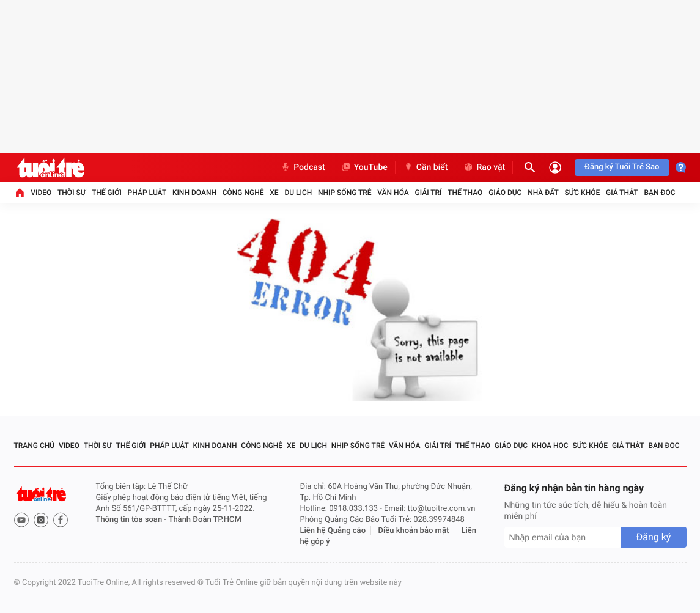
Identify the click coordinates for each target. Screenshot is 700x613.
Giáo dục (505, 193)
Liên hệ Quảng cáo (333, 531)
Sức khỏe (583, 193)
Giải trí (429, 193)
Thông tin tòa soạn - (132, 520)
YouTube (364, 167)
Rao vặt (484, 167)
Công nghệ (243, 193)
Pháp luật (147, 193)
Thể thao (465, 193)
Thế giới (107, 193)
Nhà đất (543, 193)
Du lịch (298, 193)
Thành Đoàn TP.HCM (205, 520)
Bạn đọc (660, 193)
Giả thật (622, 193)
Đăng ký (654, 537)
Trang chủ (35, 446)
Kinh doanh (194, 193)
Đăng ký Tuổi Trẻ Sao (622, 167)
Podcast (303, 167)
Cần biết (426, 167)
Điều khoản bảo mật (413, 531)
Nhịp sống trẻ (345, 193)
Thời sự (72, 193)
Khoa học (550, 446)
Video (41, 193)
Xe (274, 193)
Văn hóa (393, 193)
